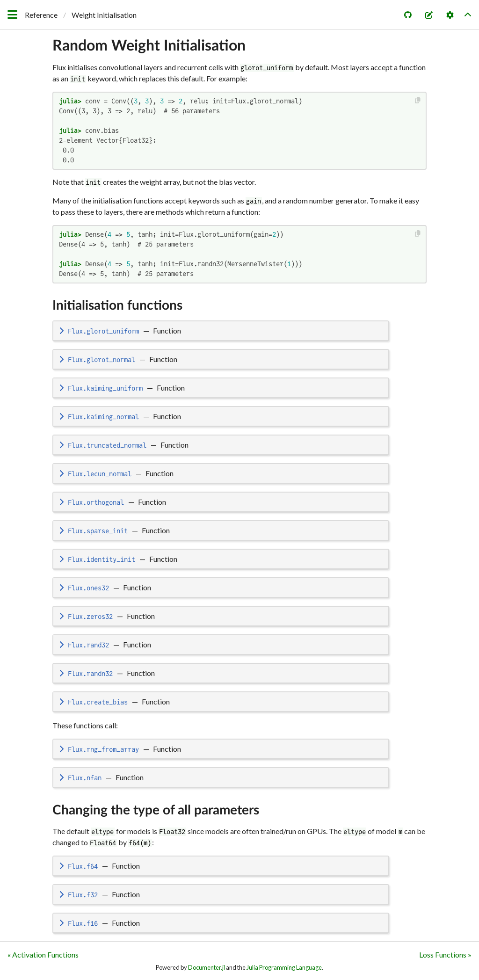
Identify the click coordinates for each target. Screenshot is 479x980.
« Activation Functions (43, 955)
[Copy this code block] (418, 100)
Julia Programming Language (284, 967)
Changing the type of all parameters (156, 810)
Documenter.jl (207, 967)
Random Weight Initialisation (149, 46)
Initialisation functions (117, 305)
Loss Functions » (445, 955)
